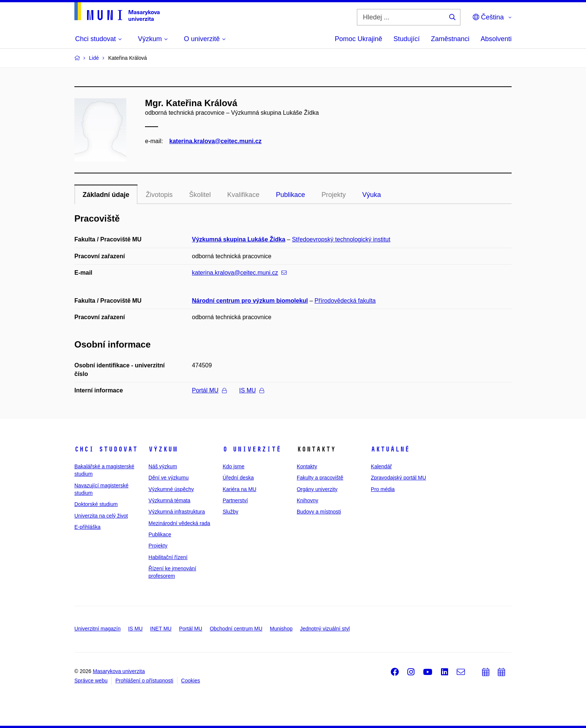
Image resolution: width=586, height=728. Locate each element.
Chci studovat (106, 449)
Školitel (200, 195)
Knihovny (308, 500)
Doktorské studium (96, 504)
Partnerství (235, 500)
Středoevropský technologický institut (341, 239)
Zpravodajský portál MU (398, 478)
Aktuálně (390, 449)
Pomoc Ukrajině (359, 39)
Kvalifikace (243, 195)
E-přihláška (87, 527)
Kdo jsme (234, 466)
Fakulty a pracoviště (320, 478)
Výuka (371, 195)
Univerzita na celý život (101, 516)
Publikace (290, 195)
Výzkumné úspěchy (171, 489)
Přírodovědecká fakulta (345, 301)
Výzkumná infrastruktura (177, 512)
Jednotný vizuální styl (325, 629)
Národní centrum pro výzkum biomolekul (250, 301)
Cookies (191, 681)
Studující (407, 39)
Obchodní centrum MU (236, 629)
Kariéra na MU (240, 489)
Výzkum (163, 449)
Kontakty (307, 466)
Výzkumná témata (169, 500)
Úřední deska (238, 478)
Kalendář (381, 466)
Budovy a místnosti (319, 512)
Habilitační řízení (168, 557)
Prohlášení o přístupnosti (144, 681)
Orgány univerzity (317, 489)
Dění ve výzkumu (168, 478)
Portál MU (209, 390)
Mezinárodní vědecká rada (179, 523)
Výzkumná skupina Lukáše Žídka (239, 239)
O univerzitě (252, 449)
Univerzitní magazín (98, 629)
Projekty (334, 195)
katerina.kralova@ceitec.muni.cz (215, 141)
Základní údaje (106, 195)
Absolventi (496, 39)
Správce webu (91, 681)
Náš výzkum (163, 466)
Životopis (159, 195)
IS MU (251, 390)
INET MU (161, 629)
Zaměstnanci (450, 39)
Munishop (281, 629)
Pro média (383, 489)
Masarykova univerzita (119, 671)
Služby (231, 512)
